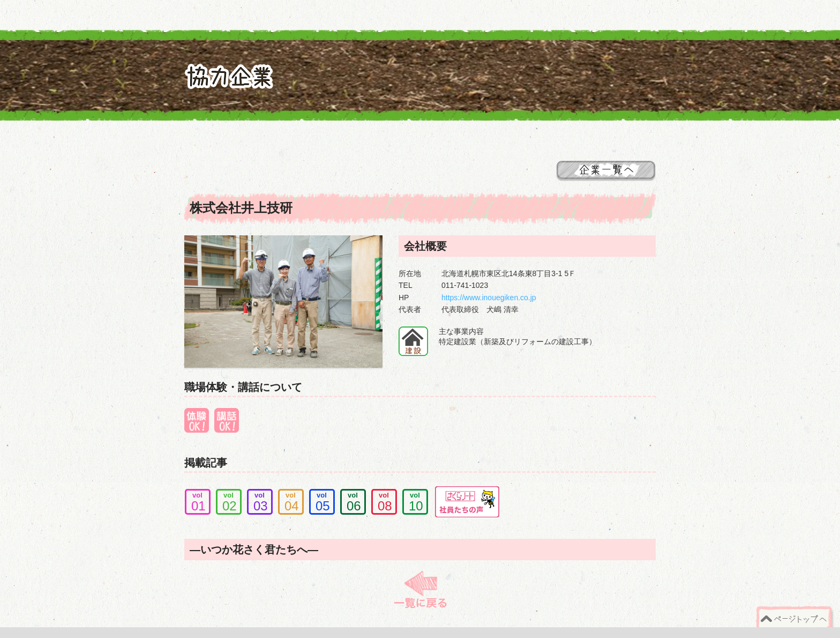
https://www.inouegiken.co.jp (489, 298)
